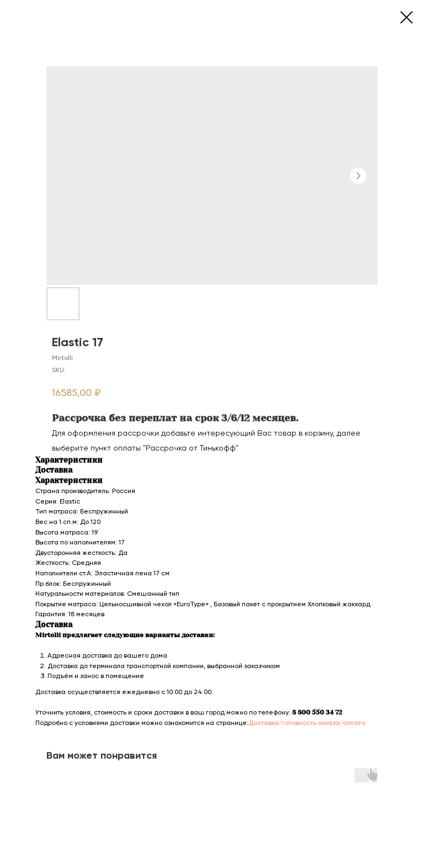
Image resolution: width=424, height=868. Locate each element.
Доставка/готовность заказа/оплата (307, 723)
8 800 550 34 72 (317, 712)
